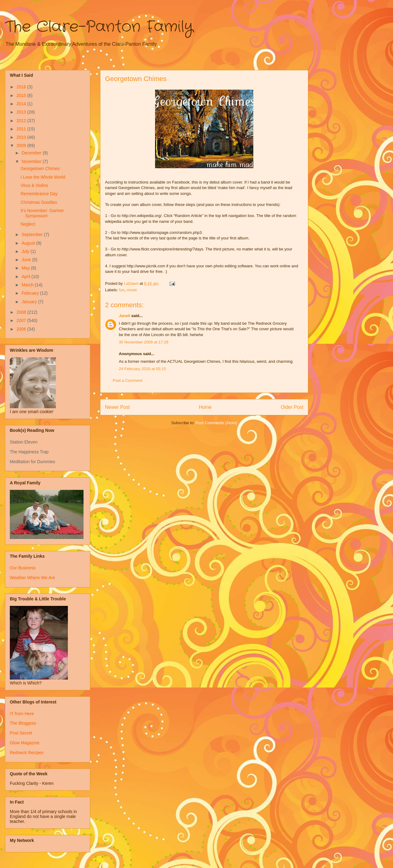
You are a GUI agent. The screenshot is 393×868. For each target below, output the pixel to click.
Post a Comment (128, 380)
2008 (22, 312)
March (28, 285)
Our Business (23, 568)
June (27, 260)
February (31, 293)
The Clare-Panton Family (99, 27)
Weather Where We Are (32, 578)
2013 (22, 112)
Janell (125, 316)
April (26, 277)
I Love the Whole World (43, 177)
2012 (22, 121)
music (132, 290)
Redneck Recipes (27, 753)
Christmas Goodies (39, 202)
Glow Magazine (25, 743)
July (26, 251)
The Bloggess (23, 723)
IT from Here (22, 714)
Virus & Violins (34, 185)
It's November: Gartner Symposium (42, 213)
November (32, 161)
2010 (22, 137)
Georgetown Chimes (40, 169)
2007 (22, 320)
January (30, 302)
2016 (22, 87)
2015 (22, 95)
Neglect (28, 224)
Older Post (292, 407)
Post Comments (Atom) (216, 423)
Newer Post (117, 407)
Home (205, 407)
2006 (22, 329)
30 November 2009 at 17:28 (144, 342)
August (29, 243)
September (33, 234)
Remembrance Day (39, 194)
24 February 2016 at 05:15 (142, 369)
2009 (22, 145)
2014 (22, 104)
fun (122, 290)
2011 (22, 129)
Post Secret (21, 733)
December (32, 153)
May (26, 268)
